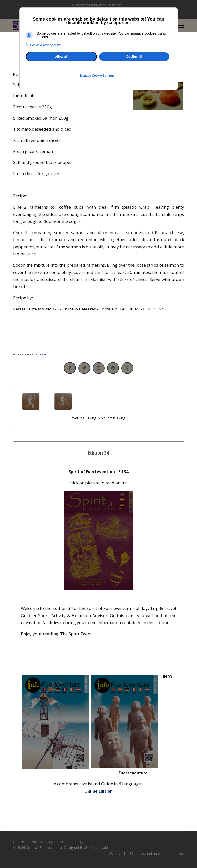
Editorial (64, 842)
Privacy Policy (42, 842)
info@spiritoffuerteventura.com (99, 5)
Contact (19, 842)
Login (80, 842)
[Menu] (181, 26)
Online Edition (98, 791)
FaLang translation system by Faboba (32, 354)
